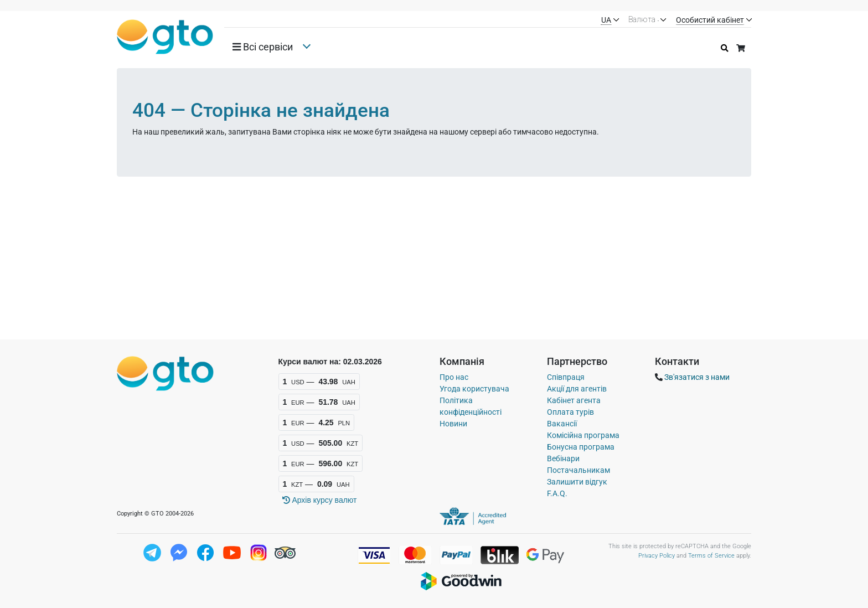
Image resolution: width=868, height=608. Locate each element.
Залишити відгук (577, 482)
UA (606, 20)
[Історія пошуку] (725, 48)
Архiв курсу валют (320, 500)
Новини (453, 424)
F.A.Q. (557, 493)
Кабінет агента (574, 400)
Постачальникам (578, 470)
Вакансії (562, 424)
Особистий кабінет (710, 20)
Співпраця (566, 377)
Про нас (454, 377)
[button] (267, 47)
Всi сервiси (263, 47)
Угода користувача (474, 389)
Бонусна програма (581, 447)
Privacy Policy (657, 556)
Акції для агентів (577, 389)
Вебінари (563, 458)
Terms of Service (711, 556)
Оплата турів (570, 412)
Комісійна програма (583, 435)
